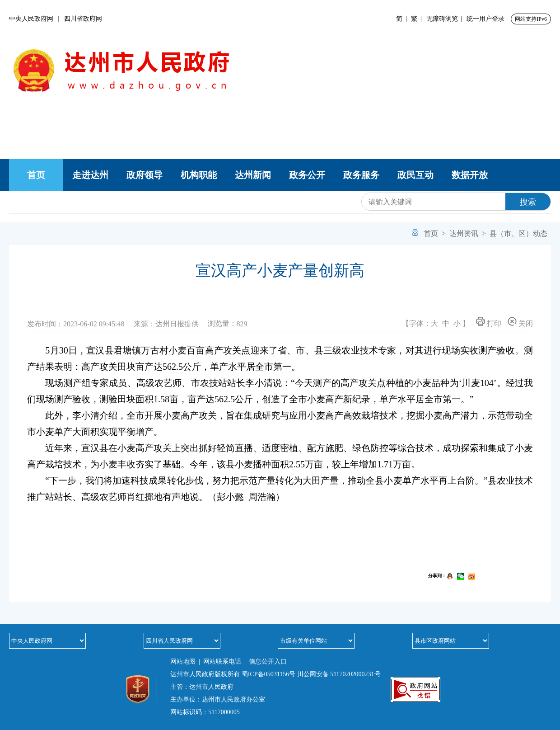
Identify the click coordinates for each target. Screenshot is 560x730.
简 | (403, 19)
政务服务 (361, 175)
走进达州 (90, 175)
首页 (36, 175)
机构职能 (199, 175)
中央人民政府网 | (37, 19)
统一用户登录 (485, 19)
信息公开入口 (268, 662)
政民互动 (415, 175)
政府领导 (145, 175)
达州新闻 (253, 175)
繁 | (418, 19)
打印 (489, 322)
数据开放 (470, 175)
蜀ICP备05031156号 (268, 674)
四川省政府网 (83, 19)
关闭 (520, 322)
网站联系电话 (222, 662)
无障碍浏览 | (446, 19)
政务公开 (307, 175)
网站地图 (183, 662)
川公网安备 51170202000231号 (339, 674)
